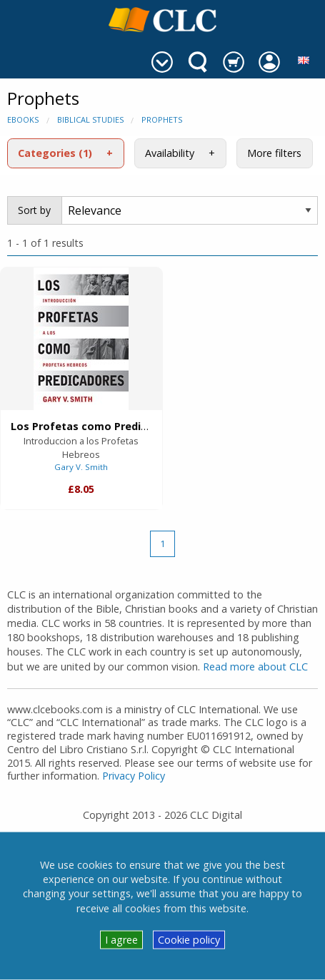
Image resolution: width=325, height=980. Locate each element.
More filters (274, 153)
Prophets (162, 119)
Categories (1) (55, 153)
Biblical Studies (90, 119)
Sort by (34, 210)
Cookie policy (189, 940)
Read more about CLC (255, 667)
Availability (170, 153)
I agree (121, 940)
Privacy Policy (134, 776)
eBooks (23, 119)
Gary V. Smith (81, 467)
